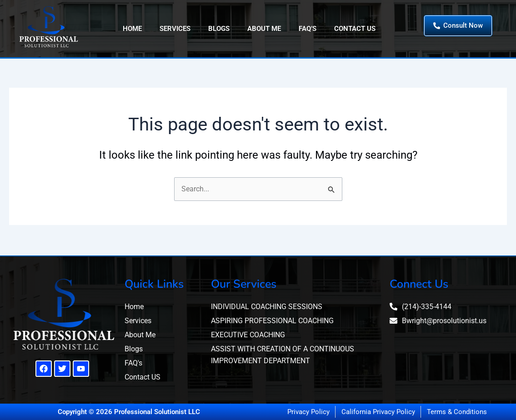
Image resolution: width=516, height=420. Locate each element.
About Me (264, 29)
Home (132, 29)
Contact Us (355, 29)
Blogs (219, 29)
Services (175, 29)
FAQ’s (308, 29)
